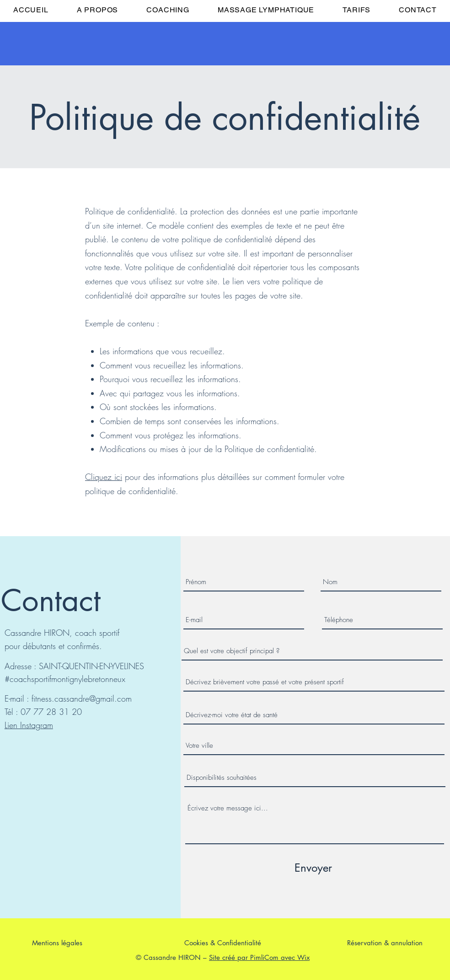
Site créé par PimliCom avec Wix (259, 957)
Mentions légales (57, 943)
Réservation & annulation (385, 943)
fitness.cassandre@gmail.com (82, 698)
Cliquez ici (104, 477)
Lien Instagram (29, 725)
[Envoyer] (313, 868)
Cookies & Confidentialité (223, 943)
